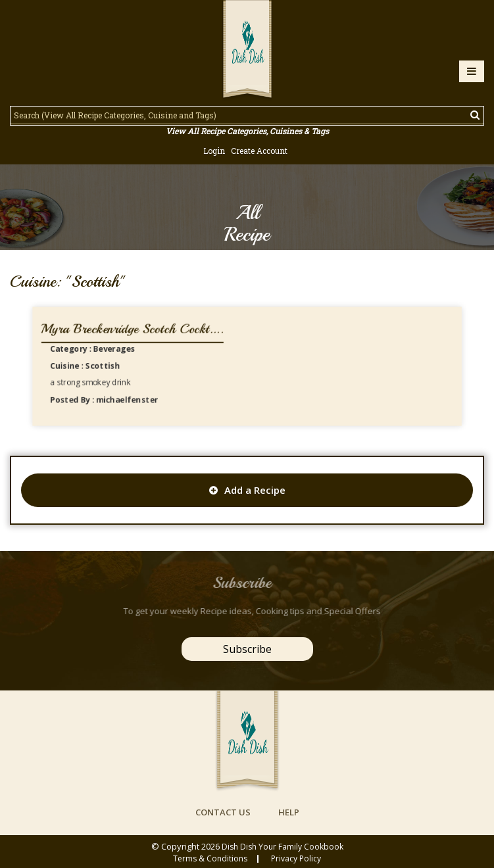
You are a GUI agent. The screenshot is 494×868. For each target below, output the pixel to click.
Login (214, 151)
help (289, 812)
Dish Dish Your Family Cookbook (283, 847)
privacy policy (296, 859)
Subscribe (247, 649)
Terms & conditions (210, 859)
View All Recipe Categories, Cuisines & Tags (247, 131)
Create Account (259, 151)
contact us (223, 812)
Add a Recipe (247, 490)
